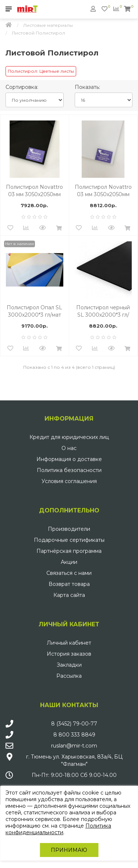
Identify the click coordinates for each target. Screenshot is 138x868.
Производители (69, 529)
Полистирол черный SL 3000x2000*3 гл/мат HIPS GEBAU (103, 311)
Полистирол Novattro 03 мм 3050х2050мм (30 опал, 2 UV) (103, 191)
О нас (69, 448)
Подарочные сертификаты (69, 540)
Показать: (87, 87)
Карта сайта (69, 595)
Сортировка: (22, 87)
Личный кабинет (69, 643)
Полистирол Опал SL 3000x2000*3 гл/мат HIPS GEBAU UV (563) (34, 311)
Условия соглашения (69, 481)
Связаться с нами (69, 573)
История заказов (69, 654)
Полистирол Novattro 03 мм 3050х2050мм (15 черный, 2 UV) (34, 191)
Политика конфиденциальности (58, 829)
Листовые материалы (48, 25)
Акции (69, 562)
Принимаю (69, 850)
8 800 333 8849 (74, 735)
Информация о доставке (69, 459)
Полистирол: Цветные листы (41, 71)
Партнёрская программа (69, 551)
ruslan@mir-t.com (74, 746)
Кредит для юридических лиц (69, 437)
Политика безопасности (69, 470)
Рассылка (69, 676)
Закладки (69, 665)
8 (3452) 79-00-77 (74, 724)
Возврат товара (69, 584)
